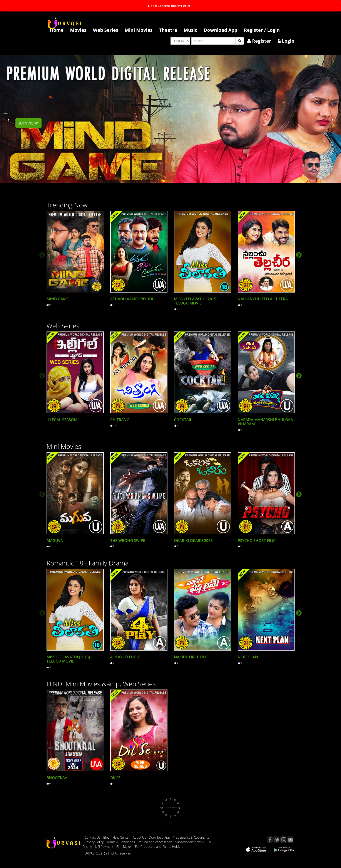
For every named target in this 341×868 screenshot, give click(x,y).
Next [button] (298, 254)
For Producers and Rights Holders (159, 846)
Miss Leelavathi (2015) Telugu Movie (196, 301)
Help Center (121, 837)
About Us (140, 837)
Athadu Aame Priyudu (133, 299)
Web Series (105, 30)
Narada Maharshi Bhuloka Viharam (265, 421)
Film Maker (125, 846)
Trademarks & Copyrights (191, 837)
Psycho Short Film (257, 540)
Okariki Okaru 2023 (193, 540)
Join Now (28, 123)
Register (259, 41)
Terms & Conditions (121, 841)
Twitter (276, 839)
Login (286, 41)
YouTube (290, 839)
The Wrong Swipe (128, 540)
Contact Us (92, 837)
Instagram (283, 839)
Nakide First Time (191, 656)
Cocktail (183, 419)
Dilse (115, 777)
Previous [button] (41, 254)
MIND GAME (58, 299)
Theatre (168, 30)
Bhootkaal (58, 777)
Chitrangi (120, 419)
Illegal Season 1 (63, 419)
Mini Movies (139, 30)
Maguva (55, 540)
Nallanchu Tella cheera (263, 299)
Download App (221, 30)
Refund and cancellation (155, 841)
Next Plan (248, 656)
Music (191, 30)
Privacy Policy (94, 841)
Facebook (270, 839)
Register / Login (262, 30)
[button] (8, 120)
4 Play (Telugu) (125, 656)
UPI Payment (105, 846)
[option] (75, 258)
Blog (106, 837)
